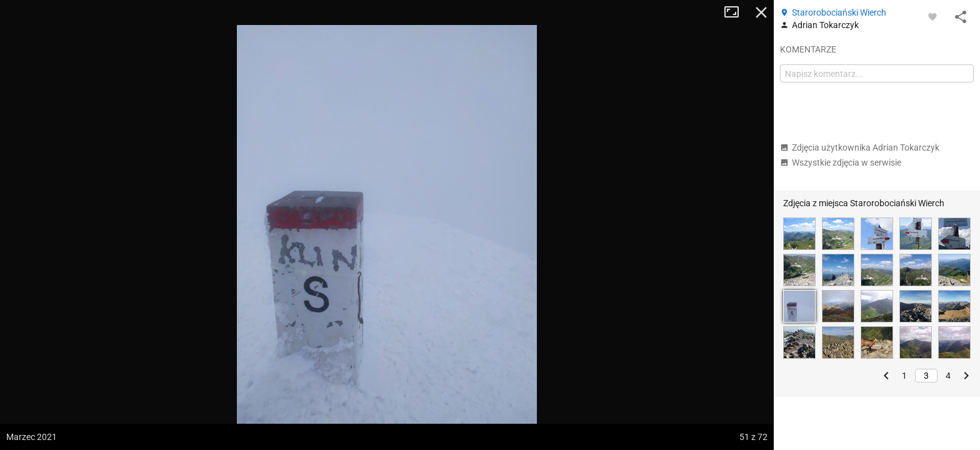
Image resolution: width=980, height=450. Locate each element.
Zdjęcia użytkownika (860, 147)
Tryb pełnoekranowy (736, 12)
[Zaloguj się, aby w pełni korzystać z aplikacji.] (932, 16)
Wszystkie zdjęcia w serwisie (841, 162)
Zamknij (761, 12)
